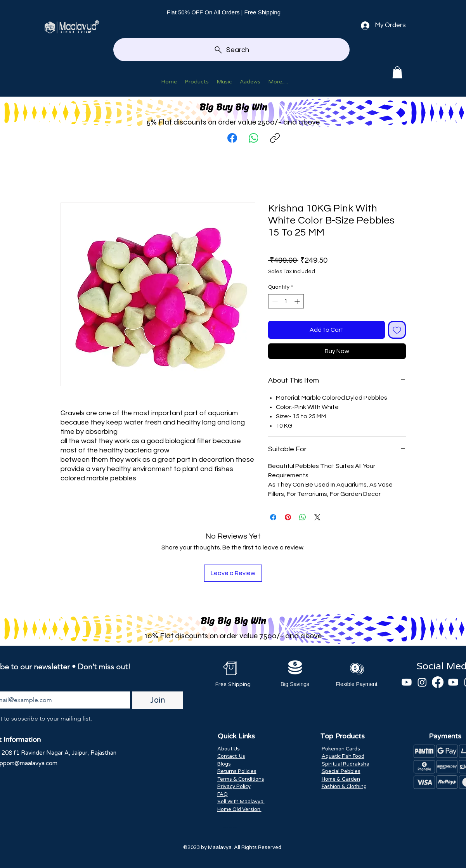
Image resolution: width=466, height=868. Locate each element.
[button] (397, 72)
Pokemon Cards (341, 749)
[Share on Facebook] (273, 517)
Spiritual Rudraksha (346, 764)
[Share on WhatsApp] (303, 517)
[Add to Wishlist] (397, 330)
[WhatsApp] (254, 138)
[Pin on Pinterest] (288, 517)
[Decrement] (274, 301)
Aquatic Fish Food (343, 756)
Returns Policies (237, 771)
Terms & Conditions (241, 779)
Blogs (224, 764)
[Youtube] (407, 682)
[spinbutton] (286, 301)
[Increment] (298, 301)
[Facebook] (232, 138)
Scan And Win (230, 828)
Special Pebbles (341, 771)
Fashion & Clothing (344, 787)
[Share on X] (317, 517)
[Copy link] (275, 138)
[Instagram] (422, 682)
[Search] (231, 50)
